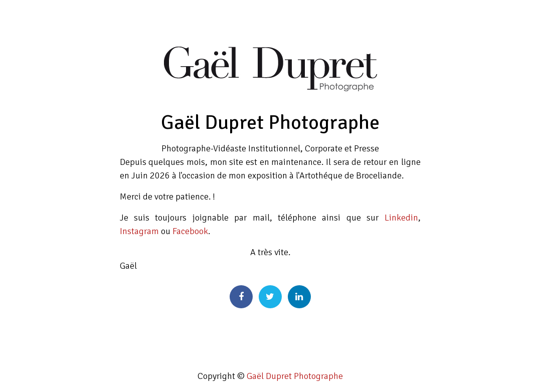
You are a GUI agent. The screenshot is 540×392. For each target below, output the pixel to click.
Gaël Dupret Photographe (295, 376)
